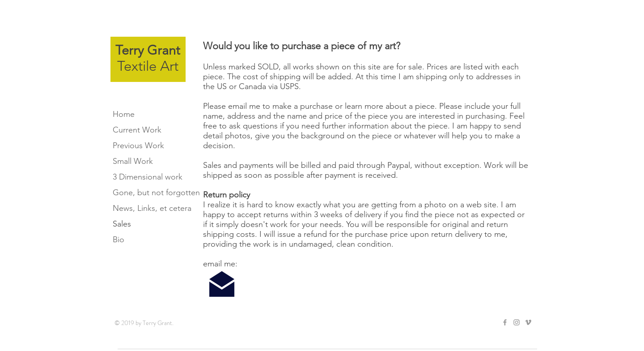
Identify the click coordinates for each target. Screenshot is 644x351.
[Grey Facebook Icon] (505, 322)
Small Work (133, 161)
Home (124, 114)
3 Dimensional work (148, 177)
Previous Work (138, 146)
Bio (119, 240)
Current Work (137, 130)
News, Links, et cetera (152, 208)
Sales (122, 224)
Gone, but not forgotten (152, 193)
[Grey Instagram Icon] (517, 322)
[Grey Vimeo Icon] (528, 322)
